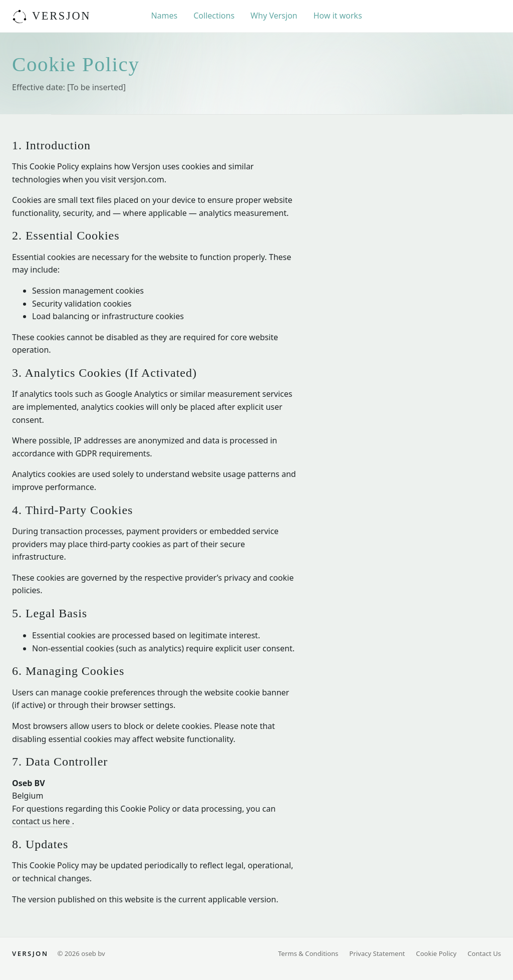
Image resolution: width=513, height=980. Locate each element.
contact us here (42, 821)
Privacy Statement (377, 953)
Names (164, 16)
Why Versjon (274, 16)
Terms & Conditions (308, 953)
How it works (337, 16)
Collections (214, 16)
